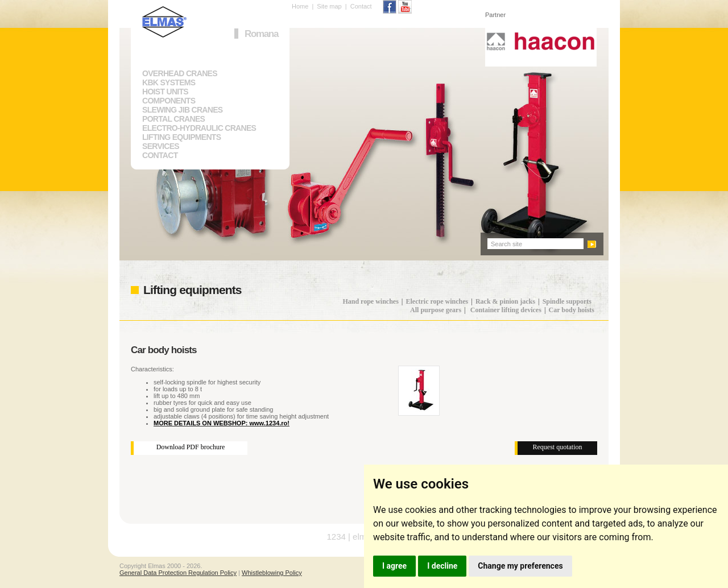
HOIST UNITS (165, 92)
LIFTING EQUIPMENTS (181, 137)
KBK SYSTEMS (169, 82)
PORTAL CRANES (173, 119)
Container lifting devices (506, 310)
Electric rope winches (437, 301)
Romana (261, 34)
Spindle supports (567, 301)
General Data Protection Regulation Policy (178, 573)
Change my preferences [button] (520, 566)
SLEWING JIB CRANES (182, 110)
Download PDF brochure (191, 447)
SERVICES (161, 146)
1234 (336, 537)
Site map (329, 6)
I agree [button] (394, 566)
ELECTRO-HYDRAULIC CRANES (199, 128)
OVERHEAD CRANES (180, 73)
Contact (361, 6)
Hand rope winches (370, 301)
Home (300, 6)
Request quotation (558, 447)
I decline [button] (442, 566)
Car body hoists (572, 310)
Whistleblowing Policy (272, 573)
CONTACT (160, 155)
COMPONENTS (169, 101)
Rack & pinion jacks (505, 301)
